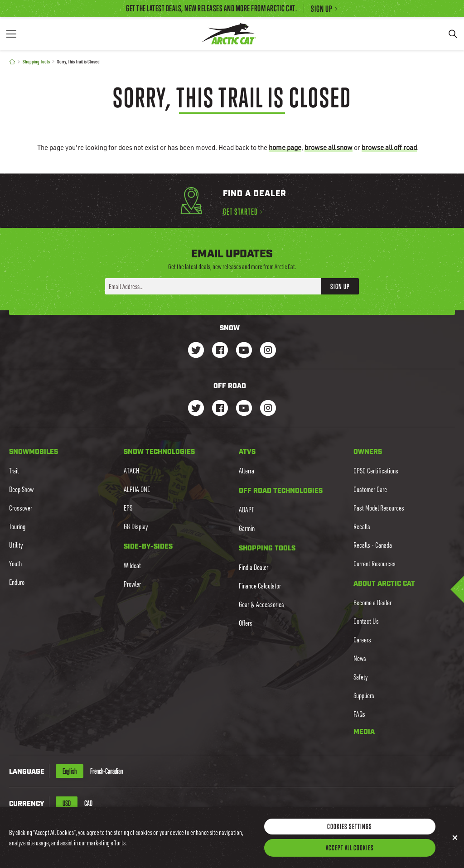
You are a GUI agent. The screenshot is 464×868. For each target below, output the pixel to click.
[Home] (12, 62)
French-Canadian (106, 771)
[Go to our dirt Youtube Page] (244, 409)
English (70, 771)
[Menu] (11, 34)
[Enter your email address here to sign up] (213, 286)
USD (67, 803)
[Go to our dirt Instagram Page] (196, 409)
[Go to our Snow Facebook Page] (220, 351)
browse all (329, 147)
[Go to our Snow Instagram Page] (268, 351)
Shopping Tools (36, 61)
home (285, 147)
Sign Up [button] (340, 286)
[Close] (455, 849)
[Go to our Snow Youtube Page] (244, 351)
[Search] (453, 34)
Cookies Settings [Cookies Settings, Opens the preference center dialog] (350, 838)
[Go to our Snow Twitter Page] (196, 351)
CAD (88, 803)
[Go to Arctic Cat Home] (229, 34)
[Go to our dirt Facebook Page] (220, 409)
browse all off (389, 147)
